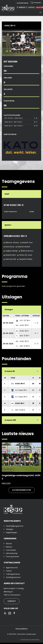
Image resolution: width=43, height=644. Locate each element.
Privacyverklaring (22, 629)
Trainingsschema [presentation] (13, 574)
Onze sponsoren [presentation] (12, 557)
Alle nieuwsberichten (22, 490)
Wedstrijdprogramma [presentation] (15, 526)
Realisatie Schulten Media (29, 640)
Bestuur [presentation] (9, 547)
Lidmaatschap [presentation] (12, 553)
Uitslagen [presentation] (10, 529)
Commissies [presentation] (11, 550)
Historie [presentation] (9, 544)
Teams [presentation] (9, 571)
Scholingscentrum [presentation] (13, 577)
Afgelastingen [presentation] (12, 533)
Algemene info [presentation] (12, 568)
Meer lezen (21, 483)
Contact (12, 601)
